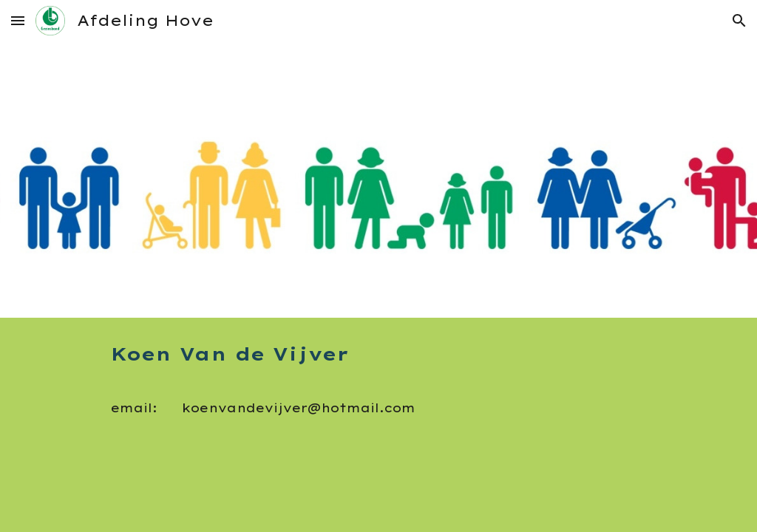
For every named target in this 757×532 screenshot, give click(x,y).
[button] (18, 20)
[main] (379, 391)
